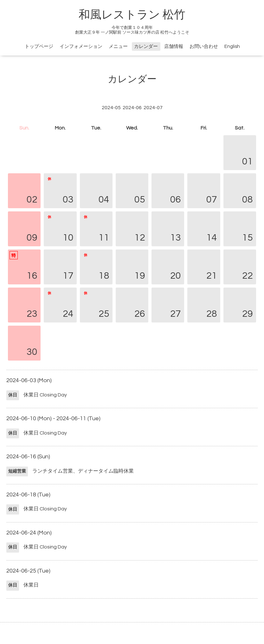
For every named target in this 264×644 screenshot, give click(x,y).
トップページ (39, 46)
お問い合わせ (204, 46)
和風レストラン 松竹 (132, 15)
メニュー (118, 46)
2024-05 (111, 108)
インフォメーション (81, 46)
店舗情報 (174, 46)
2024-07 (153, 108)
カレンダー (146, 46)
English (232, 46)
